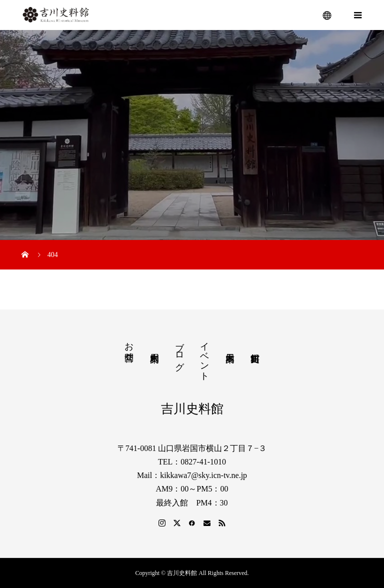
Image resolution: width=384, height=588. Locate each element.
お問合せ (129, 346)
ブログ (179, 351)
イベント (204, 356)
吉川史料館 (192, 409)
